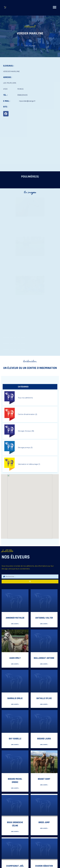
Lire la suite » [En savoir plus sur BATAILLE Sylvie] (44, 704)
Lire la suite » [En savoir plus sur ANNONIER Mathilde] (15, 624)
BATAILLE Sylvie (44, 698)
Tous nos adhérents (25, 398)
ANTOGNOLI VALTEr (44, 618)
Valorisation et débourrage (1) (29, 464)
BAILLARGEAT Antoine (44, 658)
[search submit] (30, 582)
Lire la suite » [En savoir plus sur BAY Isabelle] (15, 745)
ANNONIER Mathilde (15, 618)
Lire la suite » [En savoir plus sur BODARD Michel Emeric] (15, 788)
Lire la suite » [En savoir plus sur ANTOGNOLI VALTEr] (44, 624)
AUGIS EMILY (15, 658)
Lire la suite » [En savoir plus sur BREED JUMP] (44, 828)
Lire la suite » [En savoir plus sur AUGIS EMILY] (15, 664)
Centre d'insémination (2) (27, 414)
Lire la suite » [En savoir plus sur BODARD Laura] (44, 745)
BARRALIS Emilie (15, 698)
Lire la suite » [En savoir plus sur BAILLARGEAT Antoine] (44, 664)
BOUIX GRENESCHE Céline (15, 824)
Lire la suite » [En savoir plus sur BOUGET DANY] (44, 785)
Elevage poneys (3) (25, 448)
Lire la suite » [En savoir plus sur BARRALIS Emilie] (15, 704)
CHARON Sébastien (44, 866)
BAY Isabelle (15, 739)
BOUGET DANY (44, 779)
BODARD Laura (44, 739)
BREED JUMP (44, 822)
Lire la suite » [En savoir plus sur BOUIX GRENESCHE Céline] (15, 832)
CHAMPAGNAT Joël (15, 866)
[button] (55, 7)
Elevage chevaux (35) (26, 431)
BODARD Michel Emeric (15, 781)
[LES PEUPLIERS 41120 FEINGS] (30, 146)
